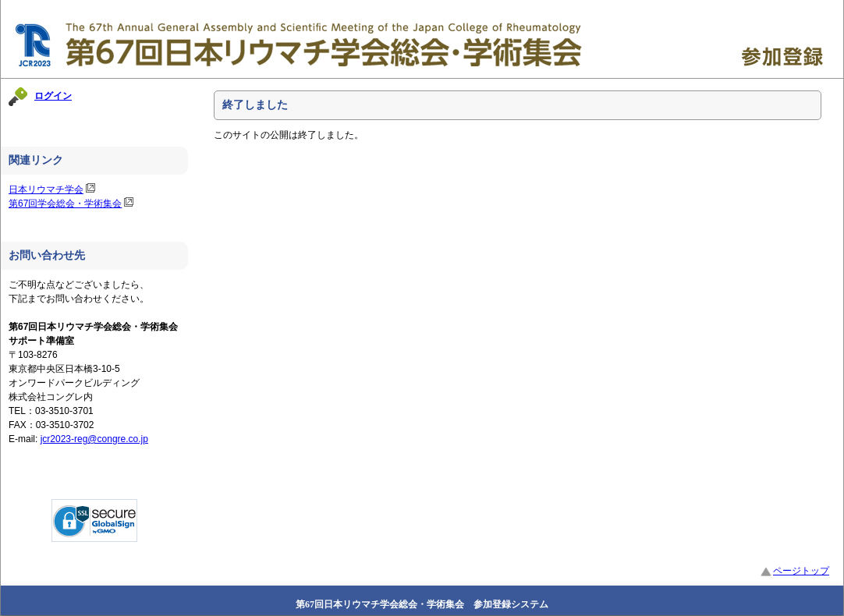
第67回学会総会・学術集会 (65, 204)
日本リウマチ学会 (46, 189)
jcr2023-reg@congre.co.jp (94, 439)
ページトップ (794, 571)
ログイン (53, 96)
